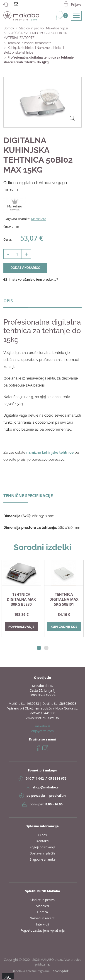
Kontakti (42, 841)
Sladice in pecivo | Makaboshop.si (44, 28)
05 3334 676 (57, 778)
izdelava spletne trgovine (41, 971)
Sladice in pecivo (42, 900)
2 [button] (46, 648)
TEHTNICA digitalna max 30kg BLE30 (21, 599)
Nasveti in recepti (42, 918)
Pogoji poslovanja (43, 847)
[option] (21, 599)
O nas (43, 835)
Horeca (42, 912)
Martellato (39, 219)
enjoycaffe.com (42, 731)
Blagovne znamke (42, 859)
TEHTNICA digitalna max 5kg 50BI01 (64, 599)
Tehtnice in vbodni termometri (29, 43)
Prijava (76, 4)
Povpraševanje (21, 627)
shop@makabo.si (46, 787)
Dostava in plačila (43, 853)
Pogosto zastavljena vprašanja (43, 930)
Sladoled (43, 906)
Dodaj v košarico (25, 268)
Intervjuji (42, 924)
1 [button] (39, 648)
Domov (9, 28)
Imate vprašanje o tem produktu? (31, 279)
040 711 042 (35, 778)
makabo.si (42, 726)
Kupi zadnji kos (64, 627)
